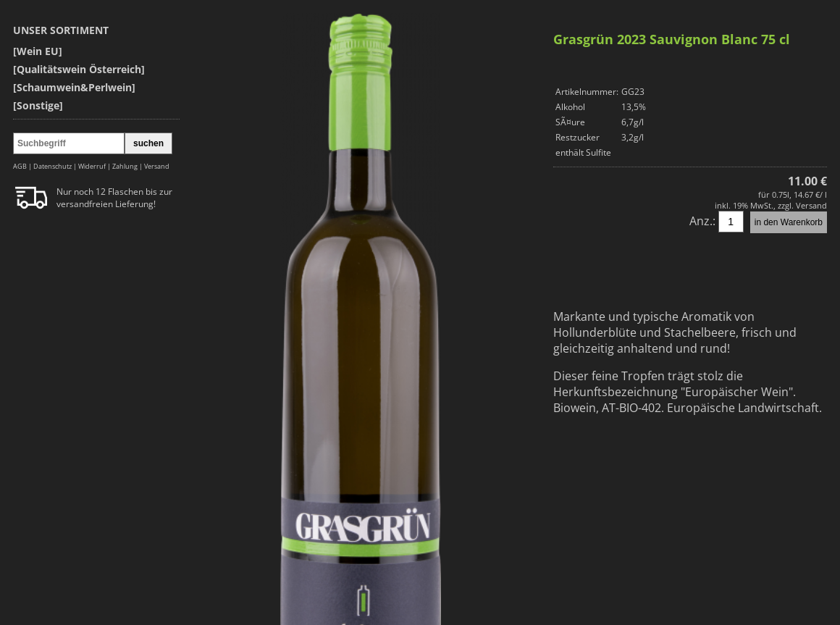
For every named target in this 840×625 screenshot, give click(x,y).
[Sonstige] (38, 105)
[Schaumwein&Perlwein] (74, 87)
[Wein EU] (38, 51)
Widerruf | (95, 166)
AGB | (23, 166)
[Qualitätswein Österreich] (79, 69)
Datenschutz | (56, 166)
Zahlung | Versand (141, 166)
